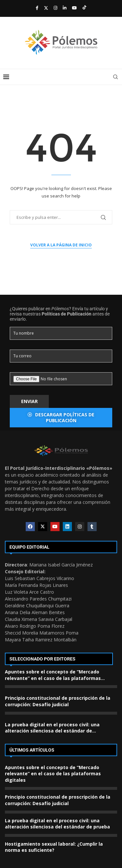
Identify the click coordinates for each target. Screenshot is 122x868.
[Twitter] (46, 8)
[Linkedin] (65, 8)
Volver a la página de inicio (61, 245)
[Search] (115, 77)
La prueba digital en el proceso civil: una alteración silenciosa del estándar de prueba (57, 824)
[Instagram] (55, 8)
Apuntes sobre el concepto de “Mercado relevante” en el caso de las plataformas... (55, 675)
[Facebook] (37, 8)
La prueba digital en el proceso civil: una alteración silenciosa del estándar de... (52, 728)
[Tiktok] (84, 8)
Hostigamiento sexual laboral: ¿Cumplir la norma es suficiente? (54, 847)
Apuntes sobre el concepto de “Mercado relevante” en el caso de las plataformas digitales (53, 774)
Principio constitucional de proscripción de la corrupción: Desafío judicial (58, 701)
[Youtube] (74, 8)
